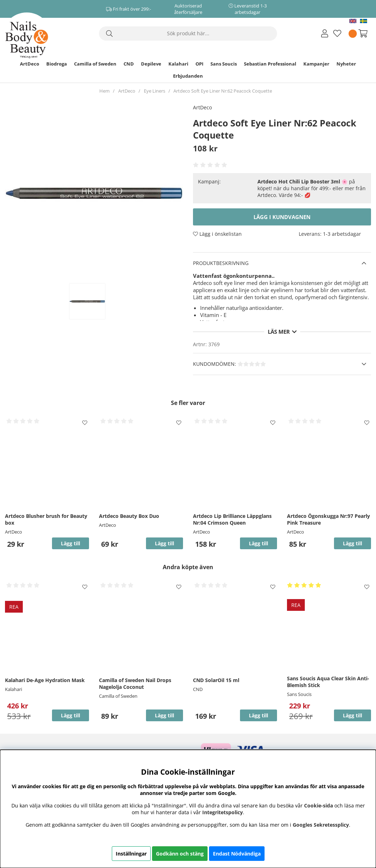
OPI (199, 64)
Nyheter (346, 64)
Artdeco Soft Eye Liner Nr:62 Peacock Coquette (223, 91)
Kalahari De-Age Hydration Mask (45, 680)
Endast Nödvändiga (237, 854)
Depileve (151, 64)
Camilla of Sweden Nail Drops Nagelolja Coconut (135, 684)
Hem (105, 91)
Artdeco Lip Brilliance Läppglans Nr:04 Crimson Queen (232, 519)
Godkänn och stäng (180, 854)
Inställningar (131, 854)
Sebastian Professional (270, 64)
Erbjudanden (188, 76)
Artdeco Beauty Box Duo (129, 516)
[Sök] (188, 33)
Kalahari (178, 64)
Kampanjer (316, 64)
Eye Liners (155, 91)
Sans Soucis (224, 64)
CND (129, 64)
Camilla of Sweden (95, 64)
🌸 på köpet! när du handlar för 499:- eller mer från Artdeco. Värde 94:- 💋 (312, 188)
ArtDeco (30, 64)
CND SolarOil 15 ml (216, 680)
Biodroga (57, 64)
